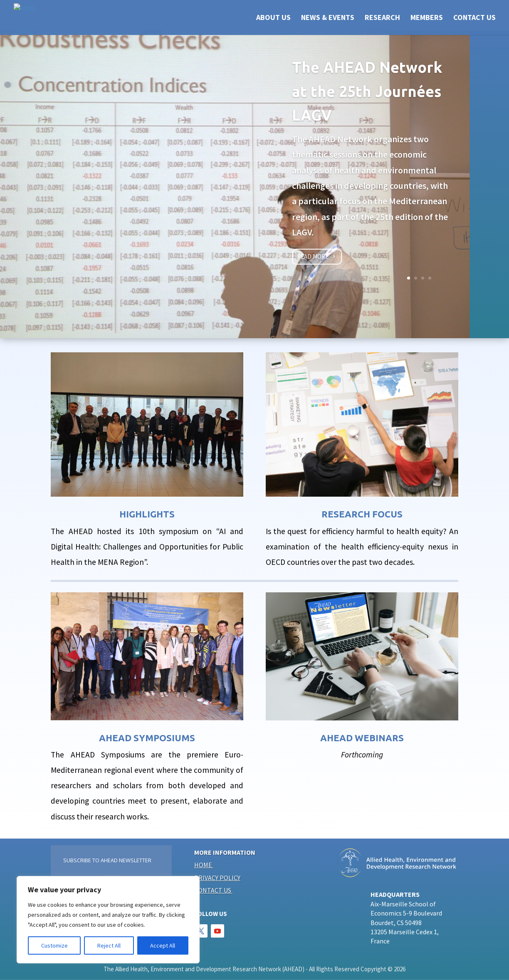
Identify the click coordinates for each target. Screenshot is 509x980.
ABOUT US (273, 18)
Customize (54, 945)
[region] (108, 920)
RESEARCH (382, 18)
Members (427, 18)
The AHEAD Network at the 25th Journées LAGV (367, 91)
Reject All (109, 945)
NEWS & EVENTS (328, 18)
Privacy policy (217, 878)
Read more (313, 256)
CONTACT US (474, 18)
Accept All (163, 945)
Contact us (213, 890)
